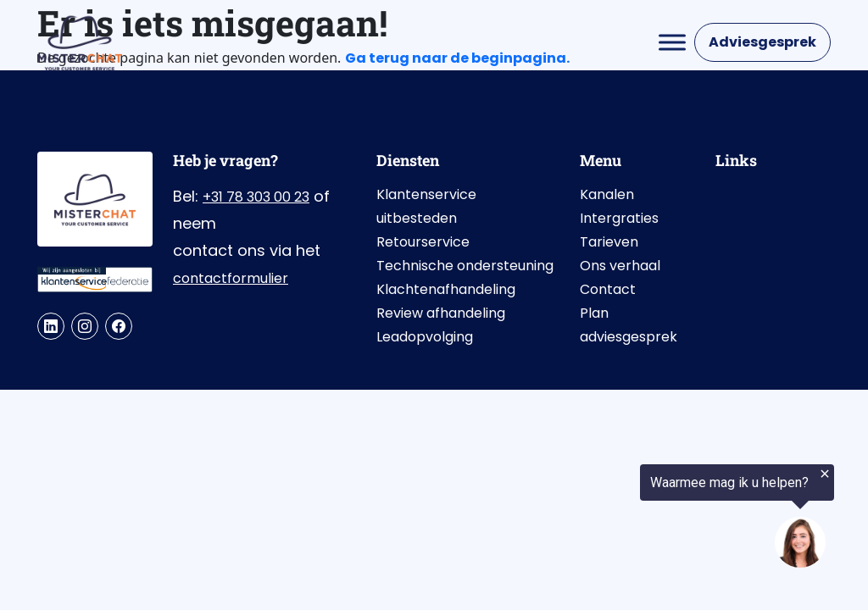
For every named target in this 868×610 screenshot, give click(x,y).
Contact (608, 289)
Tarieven (609, 242)
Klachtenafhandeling (446, 289)
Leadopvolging (425, 337)
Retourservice (423, 242)
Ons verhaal (620, 266)
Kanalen (607, 194)
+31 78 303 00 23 (256, 197)
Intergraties (619, 218)
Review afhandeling (441, 313)
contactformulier (231, 278)
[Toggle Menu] (672, 42)
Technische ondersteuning (465, 266)
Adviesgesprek (762, 42)
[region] (659, 518)
